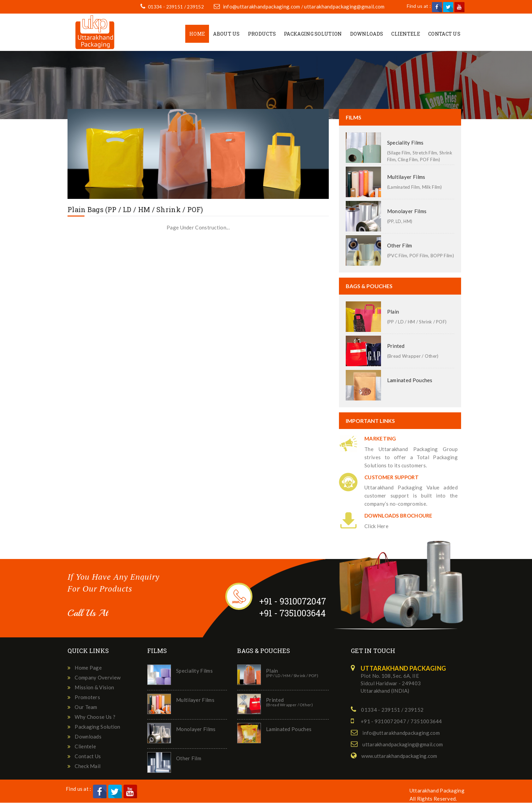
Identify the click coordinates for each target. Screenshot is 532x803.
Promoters (87, 697)
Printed (396, 346)
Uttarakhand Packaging (437, 791)
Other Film (400, 246)
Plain (393, 312)
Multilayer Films (406, 178)
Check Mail (88, 766)
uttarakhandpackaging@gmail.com (345, 7)
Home (197, 34)
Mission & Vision (94, 688)
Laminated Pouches (410, 380)
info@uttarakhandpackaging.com (262, 7)
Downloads (367, 34)
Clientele (406, 34)
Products (262, 34)
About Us (226, 34)
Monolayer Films (407, 212)
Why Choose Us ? (95, 717)
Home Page (88, 668)
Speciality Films (405, 143)
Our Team (86, 707)
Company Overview (98, 678)
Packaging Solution (313, 34)
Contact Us (444, 34)
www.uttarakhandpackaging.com (399, 756)
